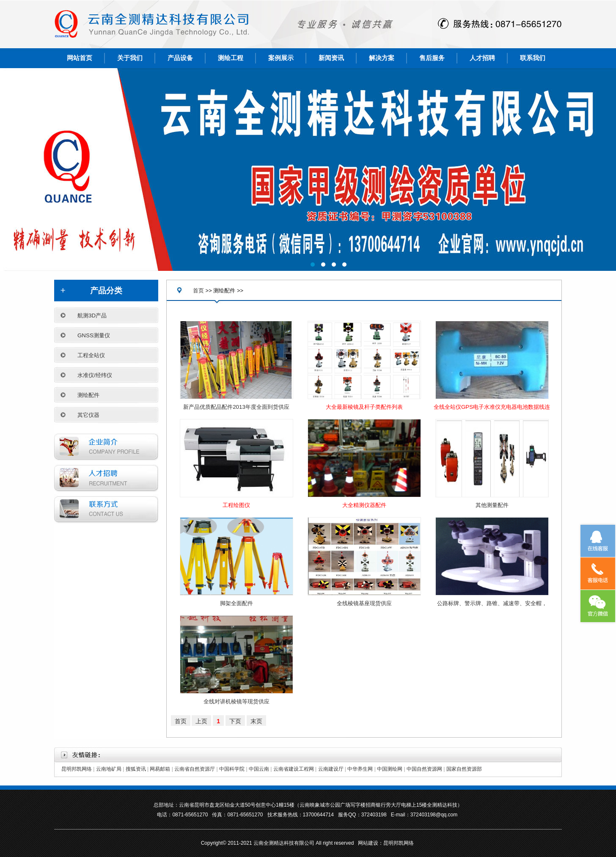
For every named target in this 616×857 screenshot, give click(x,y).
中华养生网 (360, 769)
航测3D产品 (92, 316)
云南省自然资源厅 (195, 769)
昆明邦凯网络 (77, 769)
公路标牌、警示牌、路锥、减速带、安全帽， (492, 603)
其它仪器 (88, 415)
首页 (198, 291)
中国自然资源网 (424, 769)
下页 (235, 721)
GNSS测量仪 (94, 335)
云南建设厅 (331, 769)
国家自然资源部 (464, 769)
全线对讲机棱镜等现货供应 (236, 701)
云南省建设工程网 (294, 769)
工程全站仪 (91, 355)
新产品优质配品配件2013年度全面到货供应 (236, 407)
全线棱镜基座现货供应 (364, 603)
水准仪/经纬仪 (95, 375)
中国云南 (259, 769)
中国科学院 (232, 769)
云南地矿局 (109, 769)
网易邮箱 (160, 769)
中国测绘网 (390, 769)
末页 (256, 721)
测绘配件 (88, 395)
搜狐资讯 (136, 769)
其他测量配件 (492, 505)
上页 (201, 721)
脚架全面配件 (236, 603)
